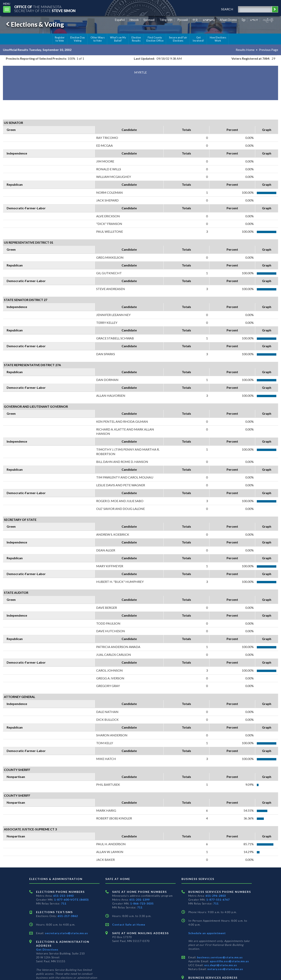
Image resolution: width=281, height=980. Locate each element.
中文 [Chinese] (195, 20)
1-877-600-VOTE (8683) (71, 900)
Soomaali (149, 20)
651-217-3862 (68, 916)
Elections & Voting (34, 24)
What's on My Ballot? (118, 39)
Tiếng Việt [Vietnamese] (166, 20)
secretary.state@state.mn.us (66, 933)
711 (64, 903)
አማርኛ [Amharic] (254, 20)
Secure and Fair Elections (178, 39)
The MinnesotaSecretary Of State (45, 9)
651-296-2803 (216, 896)
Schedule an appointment (207, 933)
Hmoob (134, 20)
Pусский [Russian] (183, 20)
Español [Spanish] (120, 20)
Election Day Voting (78, 39)
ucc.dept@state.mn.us (220, 965)
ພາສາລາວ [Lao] (209, 20)
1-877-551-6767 (218, 900)
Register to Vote (60, 39)
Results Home (245, 50)
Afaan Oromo (228, 20)
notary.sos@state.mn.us (225, 969)
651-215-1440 (63, 896)
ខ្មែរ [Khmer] (244, 20)
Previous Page (269, 50)
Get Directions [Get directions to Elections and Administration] (47, 949)
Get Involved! (198, 39)
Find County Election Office (155, 39)
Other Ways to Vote (98, 39)
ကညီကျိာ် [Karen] (268, 20)
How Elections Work (218, 39)
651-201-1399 (140, 900)
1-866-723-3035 (142, 903)
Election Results (136, 39)
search (227, 9)
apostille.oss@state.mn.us (229, 961)
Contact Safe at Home (129, 925)
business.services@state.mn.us (220, 957)
